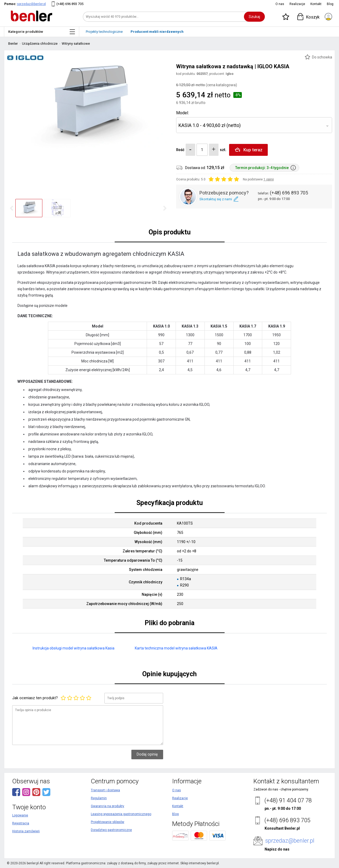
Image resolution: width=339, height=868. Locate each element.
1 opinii (269, 179)
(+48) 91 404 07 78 (288, 800)
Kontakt (316, 4)
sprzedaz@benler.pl (31, 4)
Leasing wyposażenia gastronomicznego (121, 814)
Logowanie (20, 815)
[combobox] (254, 125)
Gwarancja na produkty (108, 806)
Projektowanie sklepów (108, 822)
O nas (280, 4)
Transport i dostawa (105, 790)
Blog (330, 4)
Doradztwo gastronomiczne (111, 830)
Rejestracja (21, 823)
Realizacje (297, 4)
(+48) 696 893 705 (70, 4)
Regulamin (99, 798)
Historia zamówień (26, 831)
